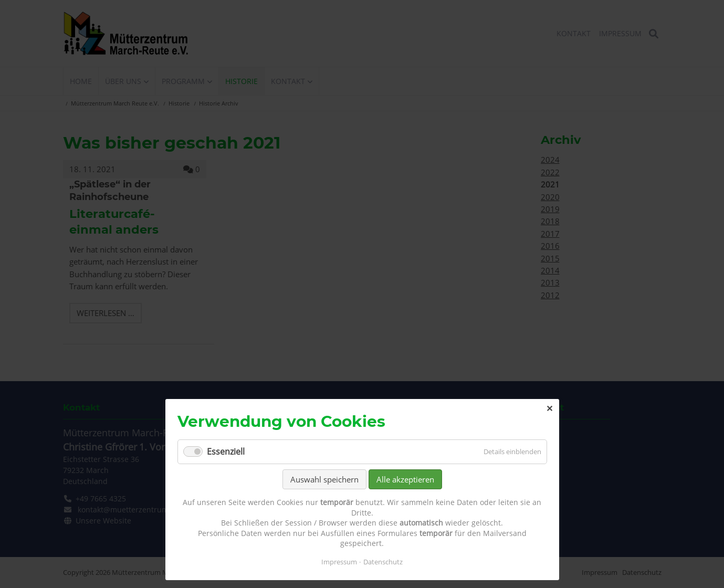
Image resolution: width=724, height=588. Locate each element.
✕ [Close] (549, 408)
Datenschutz (383, 562)
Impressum (339, 562)
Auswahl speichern (324, 479)
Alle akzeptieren (405, 479)
